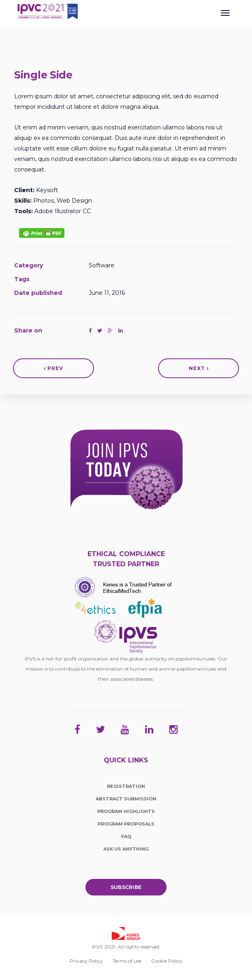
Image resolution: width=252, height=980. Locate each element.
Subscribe (126, 887)
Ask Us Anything (126, 849)
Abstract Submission (126, 799)
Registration (126, 786)
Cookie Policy (167, 961)
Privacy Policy (86, 961)
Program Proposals (126, 824)
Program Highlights (126, 811)
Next (199, 368)
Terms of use (127, 961)
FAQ (126, 836)
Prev (53, 368)
